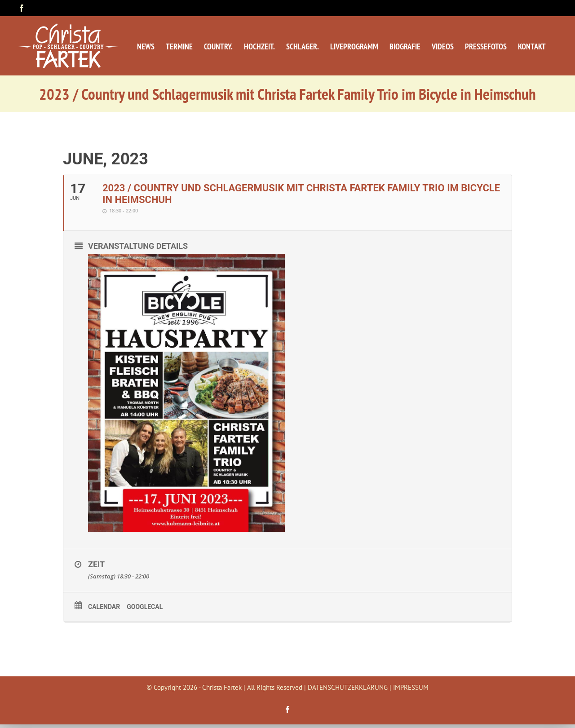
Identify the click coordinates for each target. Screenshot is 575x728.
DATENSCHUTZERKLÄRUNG (348, 687)
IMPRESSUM (411, 687)
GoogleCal (145, 607)
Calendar (104, 607)
